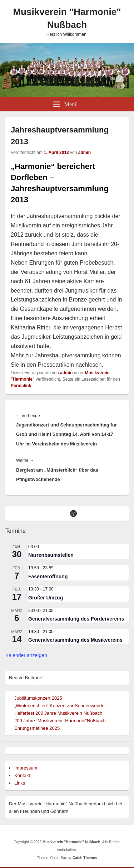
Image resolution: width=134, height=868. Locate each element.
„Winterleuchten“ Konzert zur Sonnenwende (59, 706)
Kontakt (22, 775)
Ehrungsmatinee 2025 (37, 728)
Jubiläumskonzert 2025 (38, 698)
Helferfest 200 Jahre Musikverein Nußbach (58, 713)
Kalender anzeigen (26, 655)
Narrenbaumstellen (51, 555)
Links (20, 783)
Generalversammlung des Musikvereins (75, 640)
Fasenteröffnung (48, 577)
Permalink (21, 386)
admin (85, 153)
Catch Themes (85, 858)
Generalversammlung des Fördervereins (76, 619)
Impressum (26, 768)
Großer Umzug (46, 598)
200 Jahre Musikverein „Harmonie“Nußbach (60, 721)
